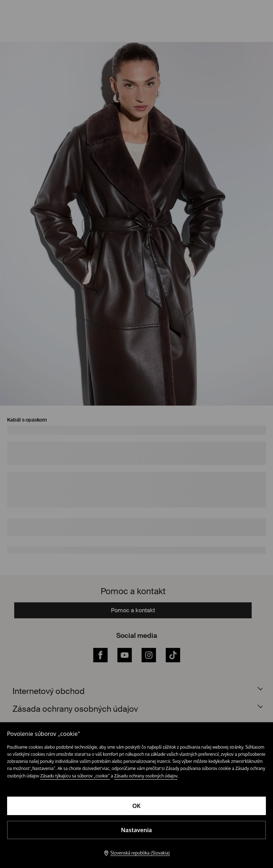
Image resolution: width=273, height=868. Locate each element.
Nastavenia (136, 830)
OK (136, 806)
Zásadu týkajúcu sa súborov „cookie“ (75, 776)
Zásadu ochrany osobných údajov (146, 776)
